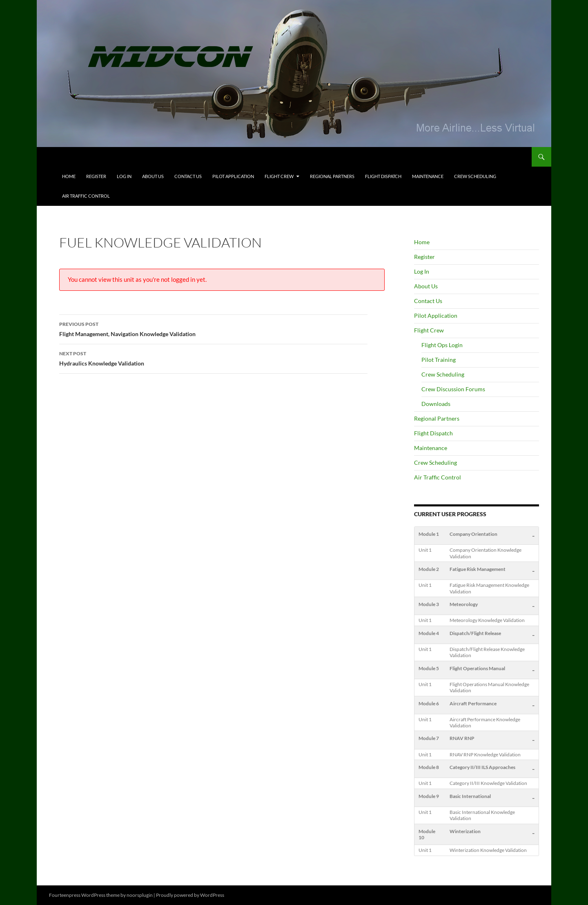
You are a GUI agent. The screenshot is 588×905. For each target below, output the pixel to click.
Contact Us (188, 176)
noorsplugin (140, 895)
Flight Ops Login (442, 345)
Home (69, 176)
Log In (124, 176)
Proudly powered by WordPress (190, 895)
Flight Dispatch (383, 176)
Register (96, 176)
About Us (153, 176)
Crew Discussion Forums (453, 389)
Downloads (436, 404)
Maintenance (428, 176)
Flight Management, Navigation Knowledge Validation (213, 328)
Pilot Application (233, 176)
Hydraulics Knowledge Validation (213, 358)
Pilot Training (439, 360)
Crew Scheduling (475, 176)
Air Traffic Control (86, 196)
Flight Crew (279, 176)
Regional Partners (332, 176)
